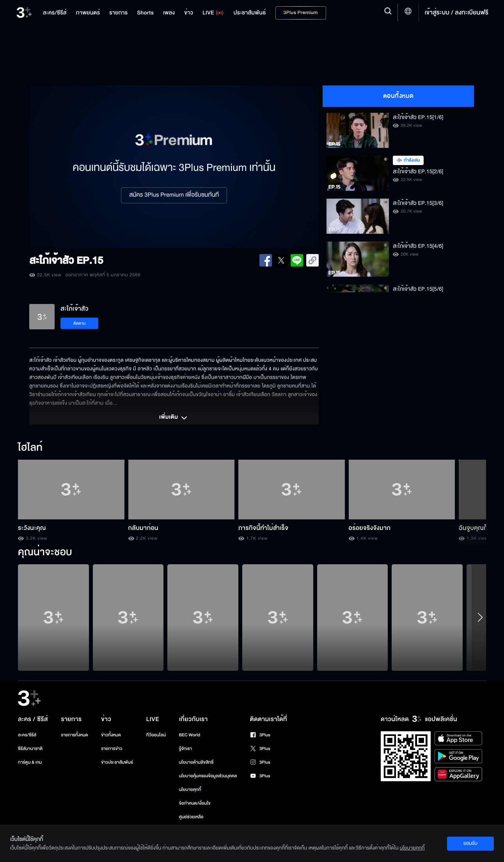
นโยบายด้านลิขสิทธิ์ (196, 762)
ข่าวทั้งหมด (111, 735)
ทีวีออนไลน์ (156, 735)
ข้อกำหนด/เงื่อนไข (195, 803)
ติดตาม (79, 323)
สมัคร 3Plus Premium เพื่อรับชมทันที (174, 195)
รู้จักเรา (185, 749)
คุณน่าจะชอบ (45, 553)
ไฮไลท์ (30, 448)
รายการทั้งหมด (74, 735)
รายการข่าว (112, 749)
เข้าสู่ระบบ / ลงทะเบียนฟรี (457, 12)
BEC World (190, 735)
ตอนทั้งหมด (398, 96)
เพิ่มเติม (174, 418)
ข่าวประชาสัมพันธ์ (117, 762)
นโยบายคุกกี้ (190, 790)
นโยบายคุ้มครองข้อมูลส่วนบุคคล (208, 776)
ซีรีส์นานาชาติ (30, 749)
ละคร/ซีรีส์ (27, 735)
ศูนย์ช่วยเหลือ (191, 817)
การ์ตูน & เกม (30, 762)
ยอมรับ (470, 843)
